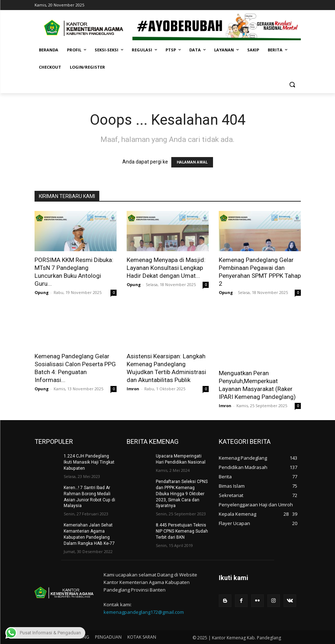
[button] (292, 85)
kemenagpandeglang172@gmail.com (144, 612)
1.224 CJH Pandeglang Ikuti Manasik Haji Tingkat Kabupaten (89, 462)
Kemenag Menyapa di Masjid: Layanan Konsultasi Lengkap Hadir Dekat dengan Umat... (166, 268)
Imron (133, 389)
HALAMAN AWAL (192, 162)
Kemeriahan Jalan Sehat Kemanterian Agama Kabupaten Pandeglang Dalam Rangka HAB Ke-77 (89, 534)
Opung (42, 292)
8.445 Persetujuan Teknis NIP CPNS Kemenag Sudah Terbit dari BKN (182, 531)
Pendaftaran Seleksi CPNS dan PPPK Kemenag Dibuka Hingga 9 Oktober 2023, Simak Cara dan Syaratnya (182, 494)
